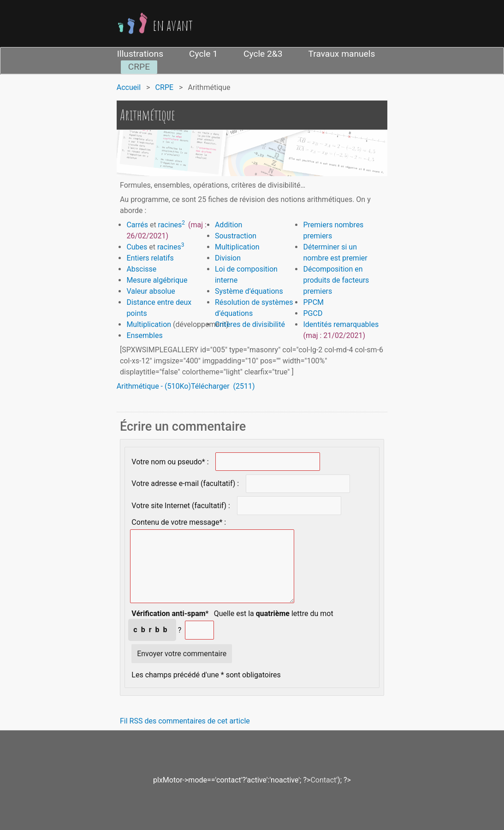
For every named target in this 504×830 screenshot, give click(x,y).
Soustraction (237, 236)
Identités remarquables (341, 324)
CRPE (139, 67)
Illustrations (140, 54)
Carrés (137, 225)
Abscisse (141, 269)
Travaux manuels (342, 54)
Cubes (137, 247)
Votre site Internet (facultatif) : (181, 505)
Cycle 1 (203, 54)
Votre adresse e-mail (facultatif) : (185, 483)
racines (170, 225)
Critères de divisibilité (250, 324)
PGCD (313, 313)
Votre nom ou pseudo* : (170, 461)
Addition (228, 225)
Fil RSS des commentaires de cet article (185, 721)
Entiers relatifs (150, 258)
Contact (323, 780)
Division (228, 258)
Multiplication (149, 324)
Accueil (129, 87)
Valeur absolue (151, 291)
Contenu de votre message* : (179, 522)
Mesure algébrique (157, 280)
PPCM (313, 302)
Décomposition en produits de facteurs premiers (336, 280)
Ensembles (144, 335)
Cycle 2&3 (263, 54)
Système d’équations (249, 291)
